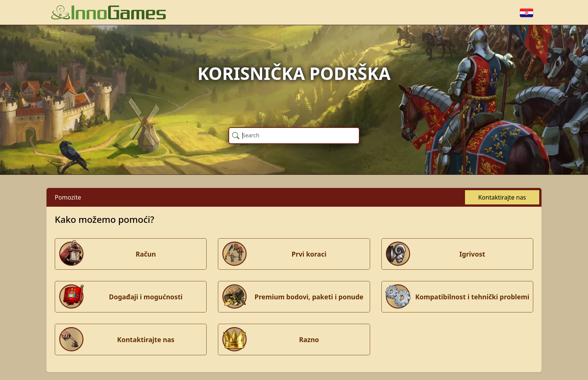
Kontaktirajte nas (502, 197)
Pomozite (68, 197)
